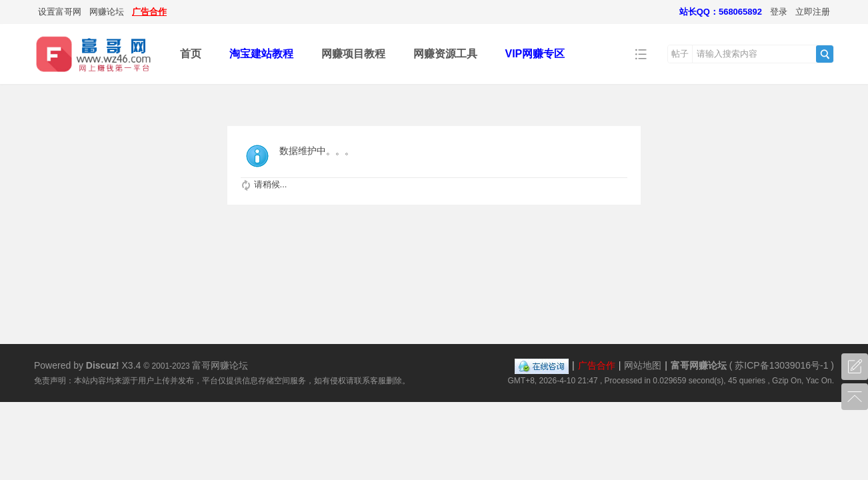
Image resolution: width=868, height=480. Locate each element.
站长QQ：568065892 (721, 12)
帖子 (680, 54)
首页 (191, 54)
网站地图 (643, 365)
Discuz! (103, 365)
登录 (779, 12)
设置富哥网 (60, 12)
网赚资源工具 (445, 54)
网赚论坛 (107, 12)
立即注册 (813, 12)
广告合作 (149, 12)
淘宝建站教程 (261, 54)
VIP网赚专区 (535, 54)
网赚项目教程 (353, 54)
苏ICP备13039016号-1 (781, 365)
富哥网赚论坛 (699, 365)
